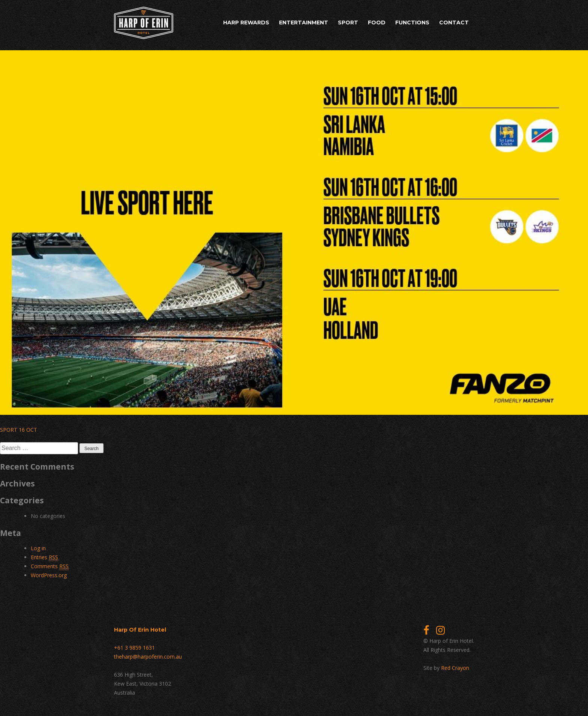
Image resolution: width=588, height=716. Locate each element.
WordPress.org (49, 575)
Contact (454, 23)
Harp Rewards (246, 23)
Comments (50, 566)
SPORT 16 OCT (19, 430)
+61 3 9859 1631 (134, 648)
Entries (44, 557)
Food (377, 23)
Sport (348, 23)
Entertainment (304, 23)
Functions (412, 23)
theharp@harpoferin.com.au (148, 657)
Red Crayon (455, 668)
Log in (38, 548)
